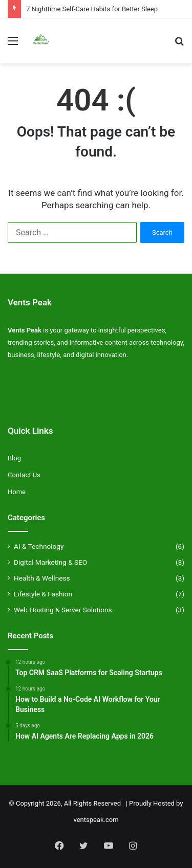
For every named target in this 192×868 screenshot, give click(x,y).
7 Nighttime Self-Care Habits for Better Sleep (92, 9)
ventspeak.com (96, 820)
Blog (14, 458)
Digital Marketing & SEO (50, 562)
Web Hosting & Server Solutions (63, 610)
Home (17, 492)
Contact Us (24, 475)
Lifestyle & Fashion (43, 594)
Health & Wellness (42, 578)
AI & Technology (39, 546)
